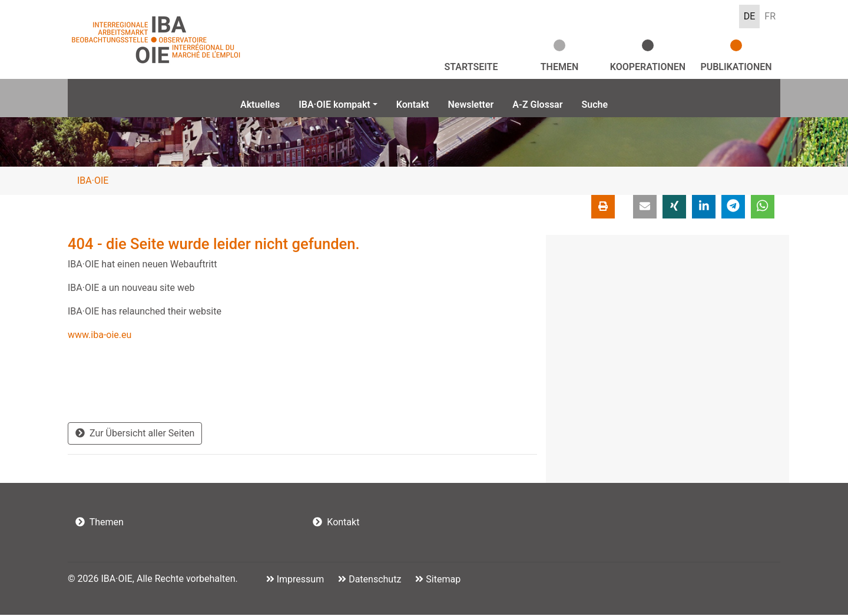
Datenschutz (374, 580)
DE (750, 16)
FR (770, 16)
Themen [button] (560, 67)
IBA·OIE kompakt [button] (334, 105)
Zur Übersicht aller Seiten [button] (135, 434)
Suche (594, 105)
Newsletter (471, 105)
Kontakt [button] (336, 523)
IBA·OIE (93, 182)
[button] (645, 208)
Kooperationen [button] (648, 67)
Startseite (471, 67)
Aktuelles (260, 105)
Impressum (299, 580)
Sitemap (442, 580)
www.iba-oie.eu (100, 336)
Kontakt (413, 105)
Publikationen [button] (736, 67)
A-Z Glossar (537, 105)
